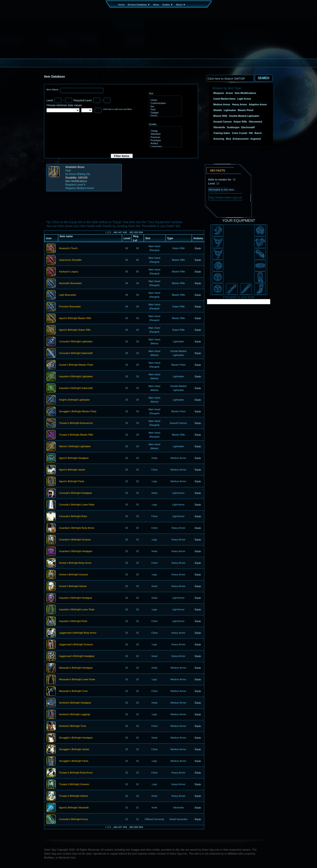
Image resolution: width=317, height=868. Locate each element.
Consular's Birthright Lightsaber (76, 342)
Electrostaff (248, 127)
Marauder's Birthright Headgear (76, 668)
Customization (165, 103)
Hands (165, 116)
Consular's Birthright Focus (74, 819)
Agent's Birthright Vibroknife (74, 808)
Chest (165, 100)
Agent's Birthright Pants (72, 481)
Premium (165, 137)
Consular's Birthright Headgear (76, 493)
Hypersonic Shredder (70, 260)
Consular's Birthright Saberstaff (76, 353)
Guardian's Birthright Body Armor (77, 528)
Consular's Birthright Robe (73, 516)
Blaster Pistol (245, 110)
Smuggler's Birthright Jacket (74, 749)
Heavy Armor (240, 104)
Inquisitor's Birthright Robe (73, 621)
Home (121, 5)
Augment (256, 139)
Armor (229, 93)
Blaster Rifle (220, 116)
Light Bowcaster (68, 295)
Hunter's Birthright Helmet (73, 586)
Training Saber (222, 133)
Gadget (165, 113)
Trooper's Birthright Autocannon (76, 423)
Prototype (165, 140)
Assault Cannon (223, 122)
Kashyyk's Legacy (69, 272)
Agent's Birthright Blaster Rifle (75, 318)
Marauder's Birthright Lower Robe (77, 680)
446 (115, 232)
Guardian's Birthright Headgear (76, 551)
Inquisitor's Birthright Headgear (76, 598)
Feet (165, 110)
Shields (218, 110)
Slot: (151, 93)
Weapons (219, 93)
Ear (165, 107)
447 (120, 232)
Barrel (258, 133)
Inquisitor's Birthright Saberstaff (76, 388)
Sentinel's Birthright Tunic (73, 726)
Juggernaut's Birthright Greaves (76, 645)
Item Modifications (246, 93)
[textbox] (230, 78)
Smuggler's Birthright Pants (74, 761)
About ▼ (181, 5)
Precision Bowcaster (70, 307)
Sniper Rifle (240, 122)
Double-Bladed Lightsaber (244, 116)
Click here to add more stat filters (118, 109)
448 (125, 232)
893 (136, 232)
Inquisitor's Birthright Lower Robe (77, 610)
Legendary (165, 147)
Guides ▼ (168, 5)
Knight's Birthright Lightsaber (74, 400)
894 (141, 232)
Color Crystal (239, 133)
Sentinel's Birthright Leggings (75, 715)
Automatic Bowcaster (70, 283)
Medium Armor (222, 104)
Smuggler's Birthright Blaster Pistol (78, 412)
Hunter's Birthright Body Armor (75, 563)
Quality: (153, 124)
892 (131, 232)
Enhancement (241, 139)
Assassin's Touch (68, 248)
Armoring (219, 139)
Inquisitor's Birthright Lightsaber (76, 377)
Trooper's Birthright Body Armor (76, 773)
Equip (198, 248)
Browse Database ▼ (139, 5)
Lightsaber (230, 110)
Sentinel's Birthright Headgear (75, 703)
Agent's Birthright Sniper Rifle (75, 330)
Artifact (165, 144)
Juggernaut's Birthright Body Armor (78, 633)
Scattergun (233, 127)
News (156, 5)
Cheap (165, 131)
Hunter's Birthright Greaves (74, 575)
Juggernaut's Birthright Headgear (77, 656)
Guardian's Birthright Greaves (75, 540)
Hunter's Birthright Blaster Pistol (76, 365)
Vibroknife (219, 127)
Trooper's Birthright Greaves (74, 784)
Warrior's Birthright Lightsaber (75, 447)
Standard (165, 134)
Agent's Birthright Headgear (74, 458)
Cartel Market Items (225, 99)
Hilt (251, 133)
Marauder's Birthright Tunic (73, 691)
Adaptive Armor (258, 104)
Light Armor (244, 99)
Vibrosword (255, 122)
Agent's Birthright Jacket (72, 470)
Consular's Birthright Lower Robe (77, 505)
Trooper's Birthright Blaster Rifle (76, 435)
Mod (229, 139)
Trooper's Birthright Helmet (73, 796)
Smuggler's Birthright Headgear (76, 738)
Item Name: (53, 89)
